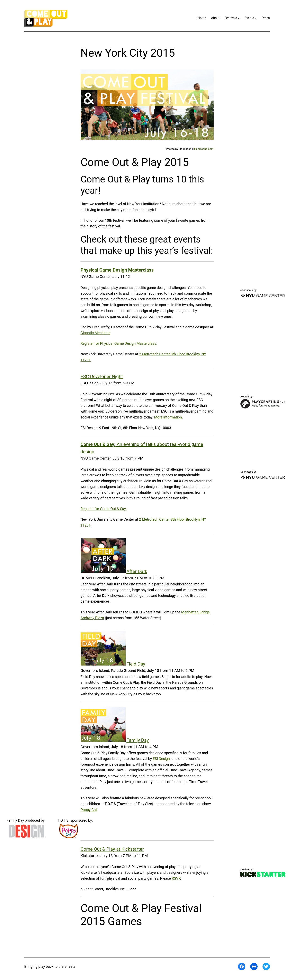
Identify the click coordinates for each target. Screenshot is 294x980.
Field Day (136, 664)
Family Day (138, 740)
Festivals (231, 18)
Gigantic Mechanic (95, 333)
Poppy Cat (89, 810)
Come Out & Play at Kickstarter (112, 849)
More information (168, 417)
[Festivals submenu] (239, 18)
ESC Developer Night (102, 376)
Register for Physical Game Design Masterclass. (119, 343)
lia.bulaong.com (204, 149)
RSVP (176, 878)
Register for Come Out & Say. (104, 509)
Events (249, 18)
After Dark (137, 571)
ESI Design (161, 759)
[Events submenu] (256, 18)
